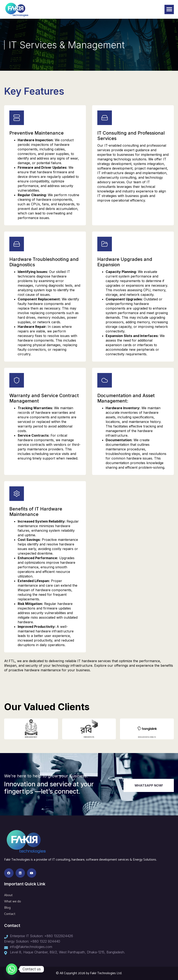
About (8, 895)
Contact (10, 914)
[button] (169, 9)
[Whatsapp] (12, 969)
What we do (13, 901)
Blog (7, 908)
